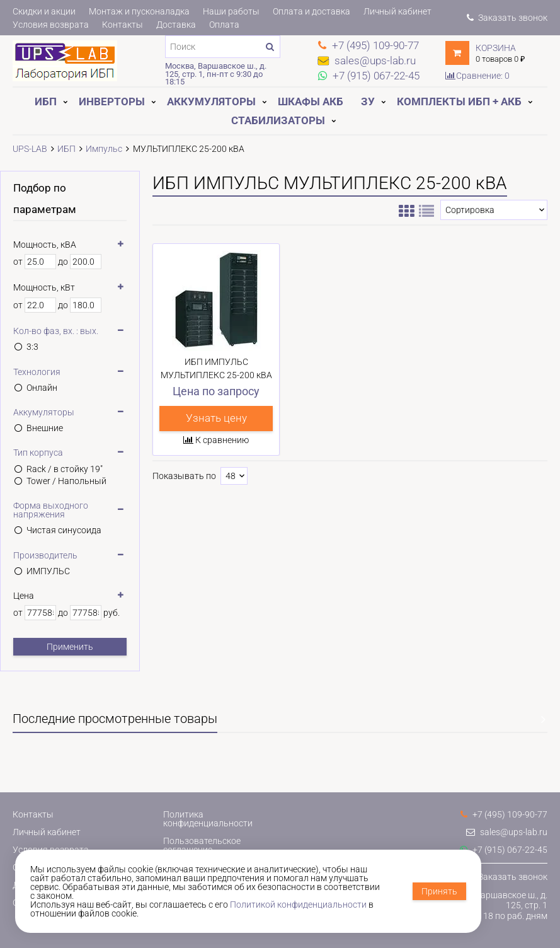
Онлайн (42, 388)
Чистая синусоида (64, 530)
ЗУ (368, 101)
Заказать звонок (507, 18)
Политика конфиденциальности (208, 819)
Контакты (123, 25)
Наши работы (231, 11)
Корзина (496, 48)
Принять (439, 891)
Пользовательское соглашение (202, 845)
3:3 (32, 347)
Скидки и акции (44, 11)
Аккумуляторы (211, 101)
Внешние (45, 428)
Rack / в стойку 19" (65, 469)
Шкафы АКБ (311, 101)
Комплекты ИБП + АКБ (459, 101)
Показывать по (184, 476)
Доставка (176, 25)
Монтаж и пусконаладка (139, 11)
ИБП (46, 101)
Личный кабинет (397, 11)
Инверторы (112, 101)
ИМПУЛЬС (48, 571)
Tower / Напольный (66, 481)
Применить (70, 647)
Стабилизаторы (278, 120)
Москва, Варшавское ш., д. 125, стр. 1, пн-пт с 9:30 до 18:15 (216, 74)
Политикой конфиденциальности (298, 905)
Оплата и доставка (311, 11)
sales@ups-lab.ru (507, 832)
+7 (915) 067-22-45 (504, 850)
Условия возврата (51, 25)
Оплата (224, 25)
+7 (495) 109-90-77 (504, 814)
